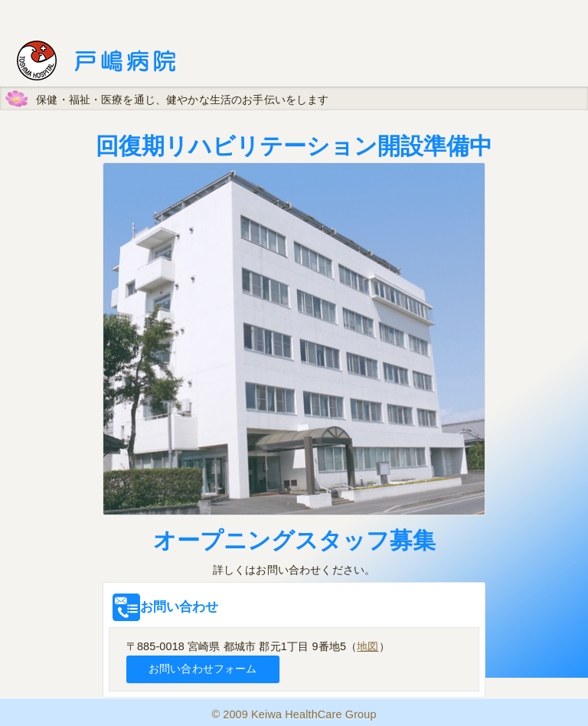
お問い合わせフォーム (203, 669)
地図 (367, 646)
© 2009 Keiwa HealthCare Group (294, 715)
